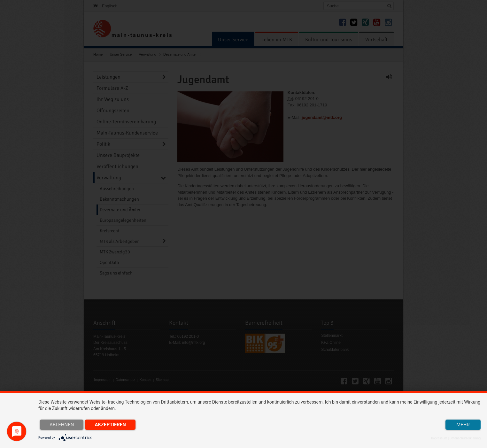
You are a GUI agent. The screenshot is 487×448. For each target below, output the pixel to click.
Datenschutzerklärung (465, 438)
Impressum (439, 438)
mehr (463, 425)
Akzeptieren (110, 425)
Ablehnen (62, 425)
